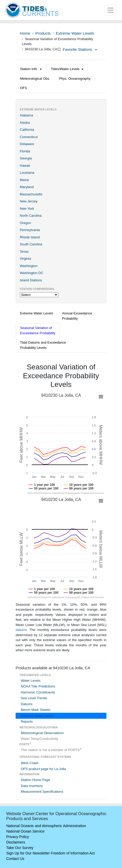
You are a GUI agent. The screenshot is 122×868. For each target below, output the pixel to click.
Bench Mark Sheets (36, 710)
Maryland (27, 187)
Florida (25, 151)
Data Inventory (32, 786)
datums (21, 630)
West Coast (30, 763)
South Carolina (31, 244)
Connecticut (29, 137)
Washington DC (32, 273)
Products (43, 33)
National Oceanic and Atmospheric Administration (46, 826)
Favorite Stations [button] (80, 49)
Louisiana (27, 173)
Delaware (27, 144)
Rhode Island (30, 237)
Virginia (25, 259)
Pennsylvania (30, 230)
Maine (24, 180)
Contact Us (15, 859)
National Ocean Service (25, 831)
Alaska (25, 123)
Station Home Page (36, 780)
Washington (29, 266)
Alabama (26, 115)
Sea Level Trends (34, 698)
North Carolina (31, 216)
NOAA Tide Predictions (38, 686)
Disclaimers (16, 842)
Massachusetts (31, 194)
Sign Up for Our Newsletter (28, 853)
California (27, 130)
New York (27, 209)
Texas (24, 252)
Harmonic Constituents (38, 692)
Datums (27, 704)
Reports (27, 721)
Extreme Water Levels (75, 33)
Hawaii (25, 166)
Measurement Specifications (42, 792)
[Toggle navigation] (111, 10)
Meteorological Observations (42, 733)
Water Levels (31, 681)
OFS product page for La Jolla (43, 769)
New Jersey (29, 201)
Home (25, 33)
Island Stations (31, 280)
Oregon (25, 223)
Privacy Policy (18, 837)
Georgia (26, 158)
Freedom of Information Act (73, 853)
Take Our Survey (20, 848)
